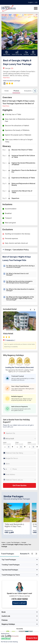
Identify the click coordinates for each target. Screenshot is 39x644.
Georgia (9, 68)
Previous (31, 310)
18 (27, 537)
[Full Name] (19, 464)
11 (36, 535)
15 (17, 537)
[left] (32, 554)
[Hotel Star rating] (19, 453)
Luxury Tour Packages (13, 543)
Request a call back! (19, 603)
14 (14, 537)
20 (33, 537)
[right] (36, 554)
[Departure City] (19, 433)
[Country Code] (7, 469)
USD (36, 2)
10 (33, 535)
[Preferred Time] (19, 480)
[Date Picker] (19, 439)
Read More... (7, 78)
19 (30, 537)
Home (3, 543)
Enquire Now (32, 638)
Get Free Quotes (20, 485)
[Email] (19, 474)
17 (24, 537)
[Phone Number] (19, 458)
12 (8, 537)
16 (21, 537)
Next (34, 310)
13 (11, 537)
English (30, 2)
